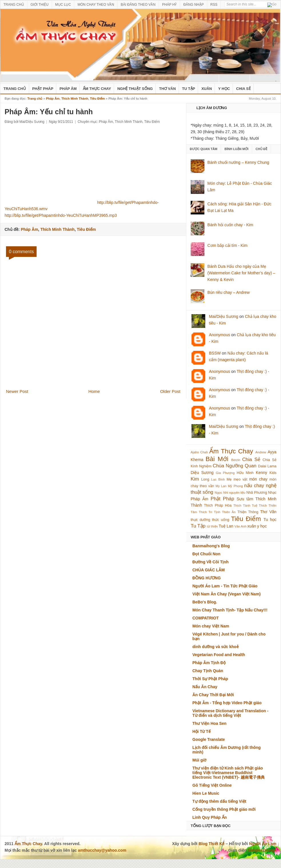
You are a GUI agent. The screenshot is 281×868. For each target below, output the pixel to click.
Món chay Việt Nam (211, 626)
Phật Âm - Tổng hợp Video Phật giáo (227, 703)
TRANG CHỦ (14, 5)
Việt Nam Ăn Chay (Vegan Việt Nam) (227, 594)
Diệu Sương (202, 473)
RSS (214, 5)
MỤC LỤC (63, 5)
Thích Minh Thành (75, 99)
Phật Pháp (43, 89)
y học (262, 526)
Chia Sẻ (243, 89)
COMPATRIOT (206, 618)
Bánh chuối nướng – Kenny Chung (238, 162)
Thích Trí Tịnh (209, 512)
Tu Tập (189, 89)
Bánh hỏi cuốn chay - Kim (230, 225)
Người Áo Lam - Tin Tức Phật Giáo (225, 586)
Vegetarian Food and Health (219, 655)
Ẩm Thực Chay (97, 89)
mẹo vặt (240, 479)
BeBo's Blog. (205, 602)
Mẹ (229, 479)
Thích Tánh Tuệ (245, 505)
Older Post (170, 391)
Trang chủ (35, 99)
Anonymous (220, 335)
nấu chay (254, 486)
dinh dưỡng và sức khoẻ (216, 647)
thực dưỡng (200, 520)
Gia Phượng (225, 473)
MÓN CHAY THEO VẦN (96, 5)
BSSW (215, 353)
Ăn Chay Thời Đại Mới (213, 695)
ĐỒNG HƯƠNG (207, 578)
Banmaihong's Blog (211, 546)
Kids (273, 473)
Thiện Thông (248, 512)
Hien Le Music (206, 793)
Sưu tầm (245, 499)
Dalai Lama (267, 466)
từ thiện (212, 526)
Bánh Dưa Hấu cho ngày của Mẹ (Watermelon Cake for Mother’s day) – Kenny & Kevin (241, 273)
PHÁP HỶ (169, 5)
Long (205, 479)
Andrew (261, 452)
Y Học (224, 89)
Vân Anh (240, 526)
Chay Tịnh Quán (208, 671)
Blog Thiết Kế (212, 844)
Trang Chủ (15, 89)
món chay (258, 479)
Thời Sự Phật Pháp (210, 679)
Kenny (262, 473)
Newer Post (17, 391)
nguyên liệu (237, 493)
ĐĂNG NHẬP (193, 5)
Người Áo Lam (263, 844)
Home (94, 391)
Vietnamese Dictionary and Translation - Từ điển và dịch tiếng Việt (230, 713)
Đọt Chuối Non (206, 554)
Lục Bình (218, 479)
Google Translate (209, 739)
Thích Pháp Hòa (218, 505)
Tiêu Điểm (97, 99)
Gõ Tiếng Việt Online (212, 785)
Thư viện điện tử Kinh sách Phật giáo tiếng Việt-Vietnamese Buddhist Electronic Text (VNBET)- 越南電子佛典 (229, 773)
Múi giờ (199, 760)
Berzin (236, 460)
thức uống (221, 520)
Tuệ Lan (226, 526)
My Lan (221, 486)
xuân (252, 526)
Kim (195, 479)
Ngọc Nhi (221, 493)
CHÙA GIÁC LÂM (209, 570)
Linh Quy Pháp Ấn (210, 817)
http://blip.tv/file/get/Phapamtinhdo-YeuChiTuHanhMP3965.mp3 (61, 215)
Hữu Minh (245, 473)
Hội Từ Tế (202, 731)
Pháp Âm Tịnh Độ (209, 663)
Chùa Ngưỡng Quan (235, 466)
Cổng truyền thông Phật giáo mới (224, 809)
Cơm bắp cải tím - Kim (228, 245)
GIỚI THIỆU (40, 5)
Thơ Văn (167, 89)
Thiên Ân (229, 512)
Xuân (207, 89)
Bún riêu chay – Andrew (229, 292)
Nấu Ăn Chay (205, 687)
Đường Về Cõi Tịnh (210, 562)
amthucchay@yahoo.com (102, 850)
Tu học (270, 519)
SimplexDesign (262, 850)
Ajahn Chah (199, 452)
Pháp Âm (68, 89)
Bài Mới (217, 459)
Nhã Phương (257, 493)
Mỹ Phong (235, 486)
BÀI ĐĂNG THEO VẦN (138, 5)
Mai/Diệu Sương (224, 316)
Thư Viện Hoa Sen (209, 723)
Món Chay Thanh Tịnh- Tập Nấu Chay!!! (230, 610)
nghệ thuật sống (135, 89)
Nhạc (272, 493)
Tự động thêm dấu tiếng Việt (219, 801)
